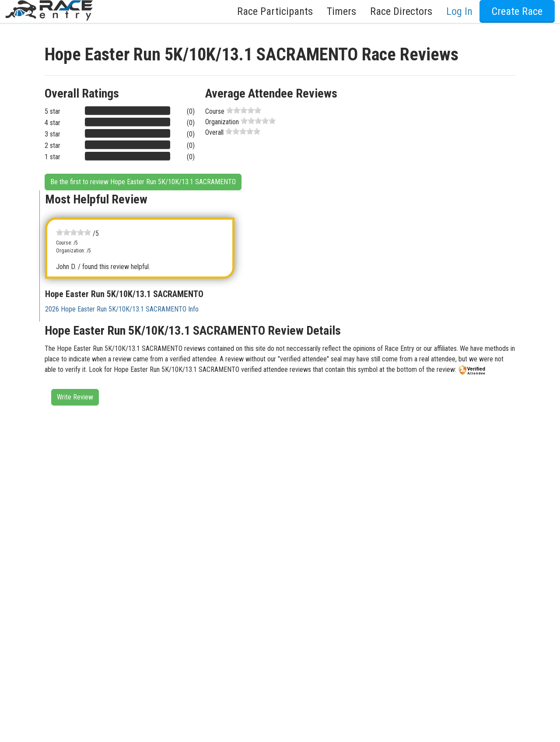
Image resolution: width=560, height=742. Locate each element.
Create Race (517, 11)
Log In (459, 11)
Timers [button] (341, 11)
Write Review (75, 397)
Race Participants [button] (275, 11)
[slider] (244, 110)
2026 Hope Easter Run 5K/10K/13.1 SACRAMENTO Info (122, 309)
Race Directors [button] (401, 11)
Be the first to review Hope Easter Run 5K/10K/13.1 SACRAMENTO (143, 182)
